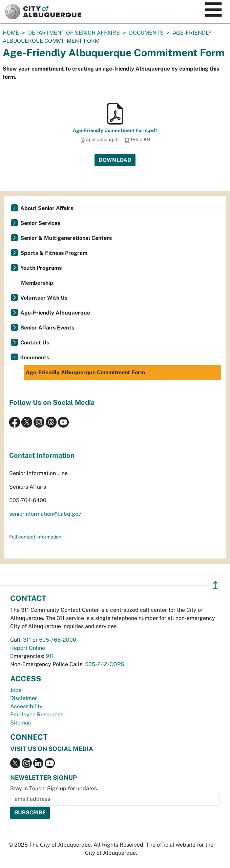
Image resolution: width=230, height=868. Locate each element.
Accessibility (26, 706)
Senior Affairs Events (47, 328)
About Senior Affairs (47, 208)
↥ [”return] (215, 585)
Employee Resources (37, 714)
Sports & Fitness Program (54, 253)
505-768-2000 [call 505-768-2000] (58, 640)
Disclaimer (24, 698)
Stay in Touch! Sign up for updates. (54, 788)
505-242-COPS (105, 664)
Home (11, 33)
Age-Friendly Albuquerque (55, 313)
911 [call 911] (50, 656)
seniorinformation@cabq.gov (45, 514)
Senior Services (40, 223)
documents (146, 33)
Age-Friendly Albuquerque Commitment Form (85, 372)
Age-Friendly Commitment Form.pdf (115, 130)
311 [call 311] (27, 640)
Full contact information (35, 537)
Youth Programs (41, 268)
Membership (37, 283)
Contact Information (42, 455)
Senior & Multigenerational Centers (66, 238)
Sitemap (21, 723)
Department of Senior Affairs (74, 33)
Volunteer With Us (44, 298)
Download (115, 160)
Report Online (28, 648)
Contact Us (35, 343)
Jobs (16, 690)
